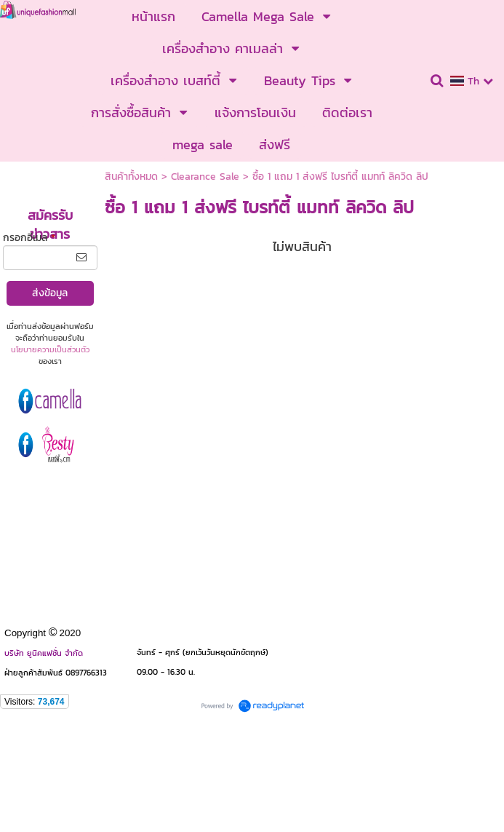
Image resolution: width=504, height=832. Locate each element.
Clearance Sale (205, 177)
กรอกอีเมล (29, 238)
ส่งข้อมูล (50, 293)
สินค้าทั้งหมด (131, 177)
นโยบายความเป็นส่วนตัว (50, 349)
